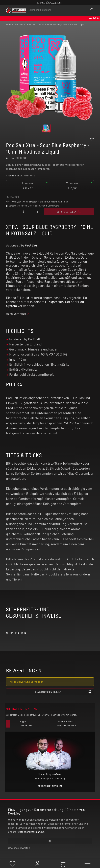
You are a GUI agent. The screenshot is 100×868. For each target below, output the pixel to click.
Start (8, 25)
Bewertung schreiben (63, 692)
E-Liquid (23, 298)
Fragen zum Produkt (50, 786)
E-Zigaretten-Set (58, 302)
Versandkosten (30, 202)
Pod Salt (31, 245)
